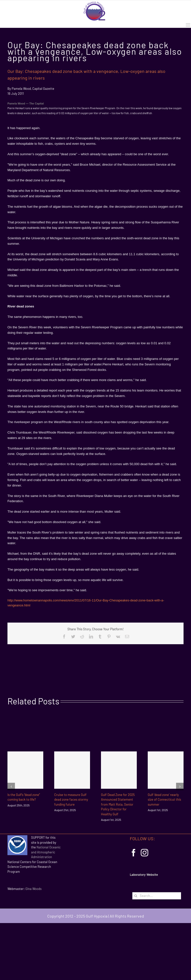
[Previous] (11, 786)
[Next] (180, 786)
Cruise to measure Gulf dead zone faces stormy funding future (71, 800)
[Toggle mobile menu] (188, 25)
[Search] (136, 896)
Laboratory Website (144, 875)
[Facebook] (134, 853)
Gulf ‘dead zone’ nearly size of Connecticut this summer (164, 800)
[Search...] (157, 896)
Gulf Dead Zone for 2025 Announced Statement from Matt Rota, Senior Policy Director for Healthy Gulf (118, 804)
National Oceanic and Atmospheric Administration (46, 852)
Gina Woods (33, 889)
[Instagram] (144, 853)
